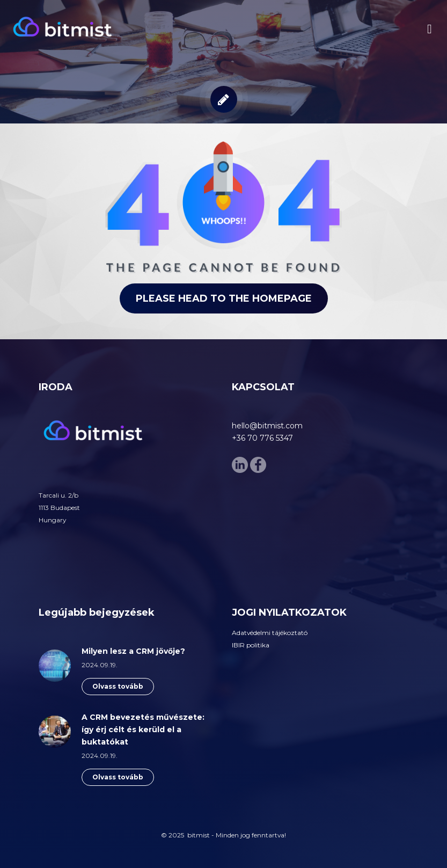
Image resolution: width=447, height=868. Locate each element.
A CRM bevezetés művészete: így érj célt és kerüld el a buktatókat (143, 730)
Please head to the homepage (224, 298)
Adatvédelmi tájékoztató (270, 633)
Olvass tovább (118, 686)
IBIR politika (251, 645)
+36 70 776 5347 (262, 438)
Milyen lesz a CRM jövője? (133, 651)
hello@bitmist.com (267, 426)
